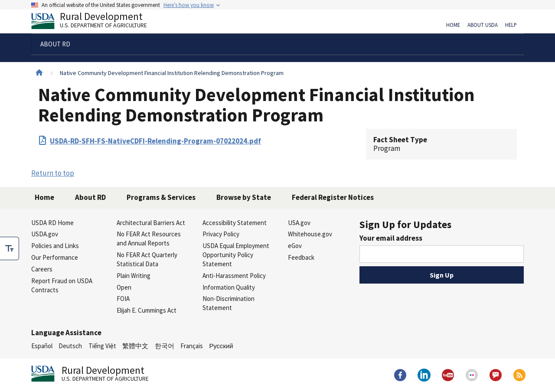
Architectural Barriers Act (151, 223)
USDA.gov (45, 234)
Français (192, 346)
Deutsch (70, 346)
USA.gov (299, 223)
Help (511, 25)
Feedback (301, 257)
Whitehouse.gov (310, 234)
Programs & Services (161, 197)
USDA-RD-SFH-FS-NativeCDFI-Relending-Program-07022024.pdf (155, 141)
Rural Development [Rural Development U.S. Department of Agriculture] (96, 22)
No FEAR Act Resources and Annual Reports (149, 238)
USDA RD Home (52, 223)
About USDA (483, 25)
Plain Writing (134, 276)
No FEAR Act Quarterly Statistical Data (147, 259)
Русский (221, 346)
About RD (90, 197)
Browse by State (244, 197)
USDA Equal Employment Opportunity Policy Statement (236, 255)
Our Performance (55, 257)
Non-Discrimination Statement (229, 303)
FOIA (123, 299)
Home (453, 25)
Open (124, 287)
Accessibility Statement (235, 223)
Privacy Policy (221, 234)
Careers (42, 269)
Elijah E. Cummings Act (147, 310)
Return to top (53, 173)
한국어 (165, 346)
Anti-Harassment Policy (234, 276)
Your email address (391, 238)
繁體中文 (135, 346)
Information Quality (229, 287)
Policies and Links (55, 246)
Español (42, 346)
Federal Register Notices (333, 197)
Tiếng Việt (102, 346)
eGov (295, 246)
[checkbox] (10, 248)
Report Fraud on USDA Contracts (62, 285)
